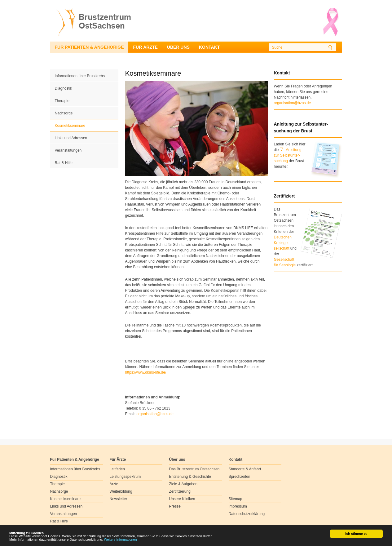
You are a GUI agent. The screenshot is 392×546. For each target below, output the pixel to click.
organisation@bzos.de (293, 103)
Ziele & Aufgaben (183, 484)
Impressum (238, 506)
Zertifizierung (180, 491)
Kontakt (209, 47)
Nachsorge (64, 113)
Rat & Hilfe (64, 163)
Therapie (62, 101)
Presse (175, 506)
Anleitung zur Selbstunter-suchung (288, 155)
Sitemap (236, 499)
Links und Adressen (71, 138)
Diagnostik (64, 88)
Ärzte (114, 484)
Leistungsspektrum (125, 477)
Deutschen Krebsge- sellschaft (283, 243)
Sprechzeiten (240, 477)
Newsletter (119, 499)
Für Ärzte (145, 47)
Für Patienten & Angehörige (89, 47)
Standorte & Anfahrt (245, 469)
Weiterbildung (121, 491)
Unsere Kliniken (182, 499)
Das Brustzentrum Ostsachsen (194, 469)
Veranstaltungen (68, 150)
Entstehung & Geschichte (190, 477)
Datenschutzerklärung (247, 514)
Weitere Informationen (121, 540)
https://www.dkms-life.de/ (146, 372)
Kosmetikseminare (70, 126)
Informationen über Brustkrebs (80, 76)
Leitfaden (117, 469)
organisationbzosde (155, 414)
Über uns (178, 47)
